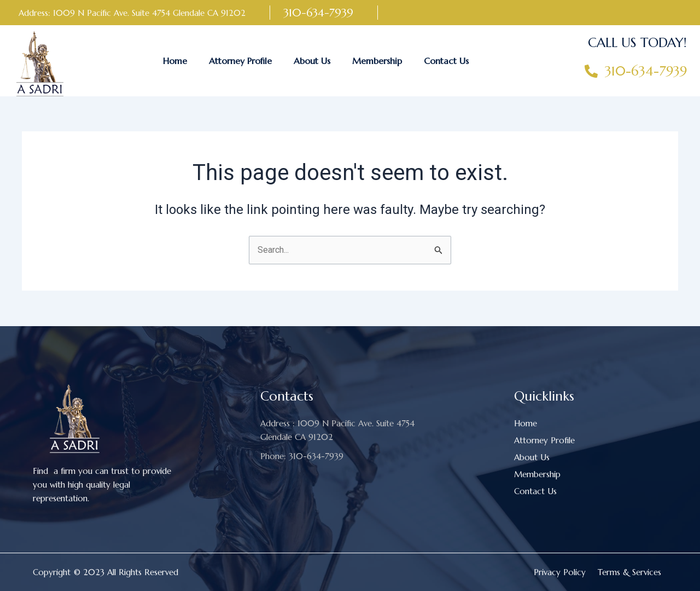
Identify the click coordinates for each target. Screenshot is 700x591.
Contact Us (446, 61)
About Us (312, 61)
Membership (377, 61)
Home (175, 61)
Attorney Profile (240, 61)
